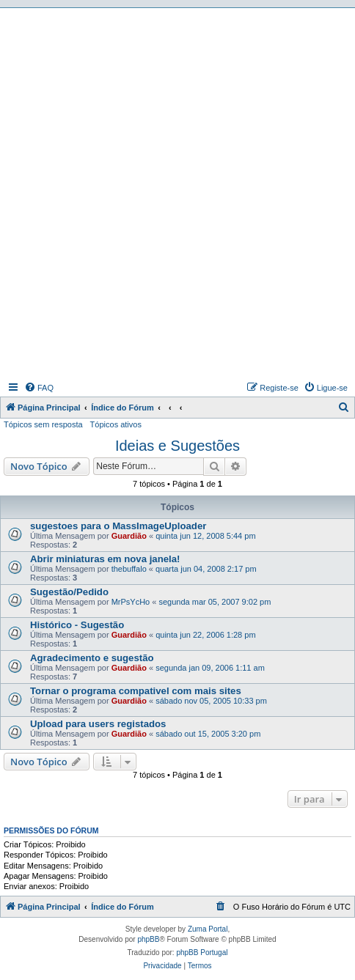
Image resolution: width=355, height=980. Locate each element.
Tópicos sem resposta (43, 424)
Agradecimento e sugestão (92, 658)
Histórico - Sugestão (77, 625)
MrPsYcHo (131, 602)
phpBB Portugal (202, 953)
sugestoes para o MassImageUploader (118, 526)
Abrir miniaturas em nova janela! (105, 559)
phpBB (148, 939)
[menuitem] (39, 388)
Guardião (129, 536)
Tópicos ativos (116, 424)
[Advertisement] (177, 193)
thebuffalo (129, 569)
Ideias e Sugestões (177, 446)
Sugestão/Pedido (69, 592)
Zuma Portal (208, 929)
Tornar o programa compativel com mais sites (136, 691)
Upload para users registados (98, 724)
